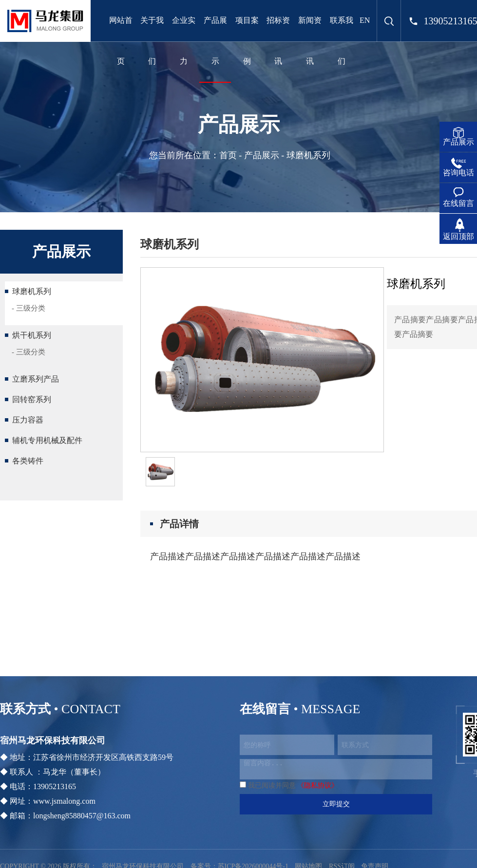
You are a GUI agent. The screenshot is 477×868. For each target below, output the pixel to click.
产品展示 (215, 41)
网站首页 (121, 41)
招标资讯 (278, 41)
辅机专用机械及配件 (47, 440)
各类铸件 (28, 461)
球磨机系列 (32, 291)
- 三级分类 (29, 308)
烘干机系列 (32, 335)
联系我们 (342, 41)
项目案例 (247, 41)
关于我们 (152, 41)
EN (365, 20)
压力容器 (28, 420)
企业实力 (184, 41)
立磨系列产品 (36, 379)
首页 (228, 155)
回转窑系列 (32, 399)
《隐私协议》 (318, 785)
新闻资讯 (310, 41)
